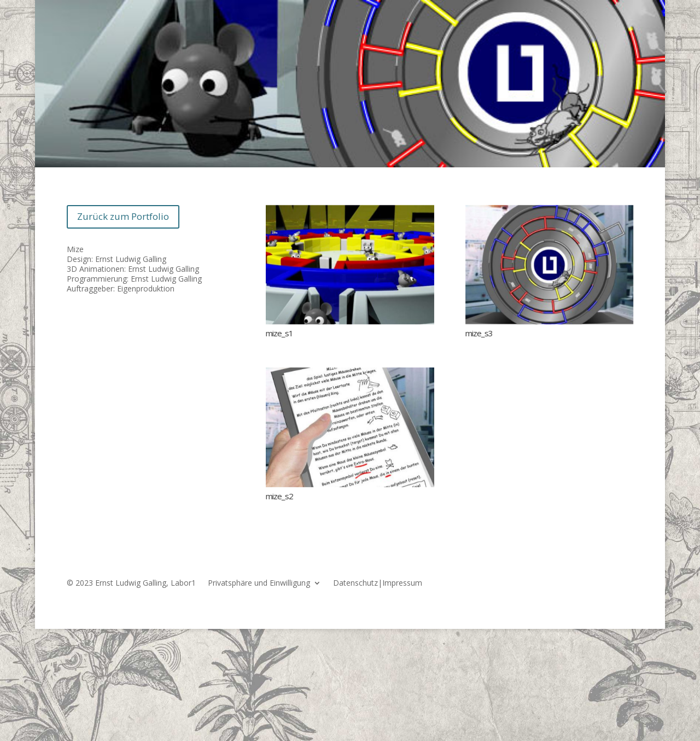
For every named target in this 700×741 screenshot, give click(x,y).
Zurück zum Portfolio (123, 216)
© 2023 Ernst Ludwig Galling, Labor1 (131, 584)
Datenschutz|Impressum (378, 584)
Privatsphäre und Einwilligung (259, 584)
